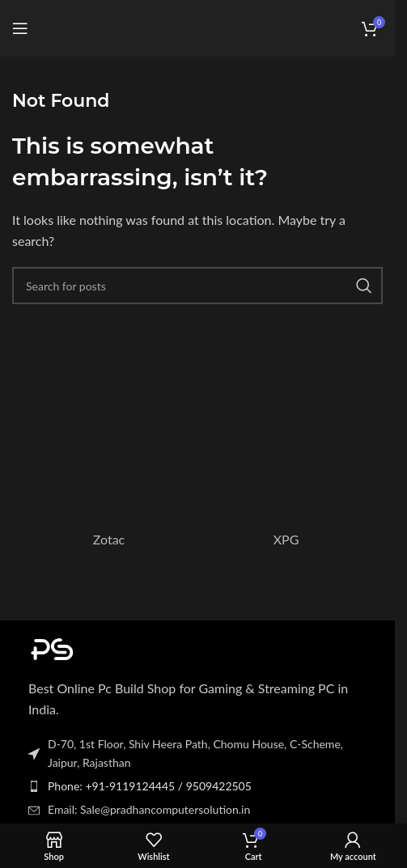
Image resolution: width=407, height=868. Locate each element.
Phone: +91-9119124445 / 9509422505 (150, 786)
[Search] (197, 286)
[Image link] (117, 647)
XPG (286, 539)
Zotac (109, 539)
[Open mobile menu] (20, 28)
